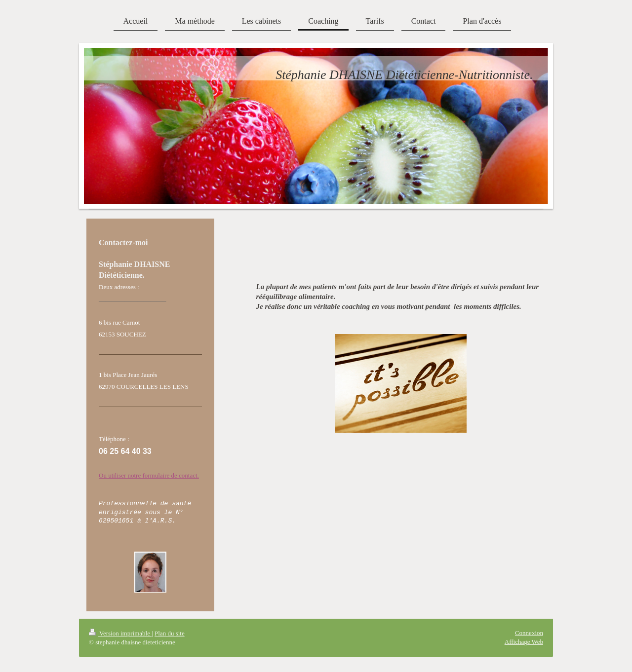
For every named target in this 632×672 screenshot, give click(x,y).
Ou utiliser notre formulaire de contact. (149, 475)
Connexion (529, 633)
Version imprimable (120, 633)
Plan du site (170, 633)
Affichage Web (524, 642)
